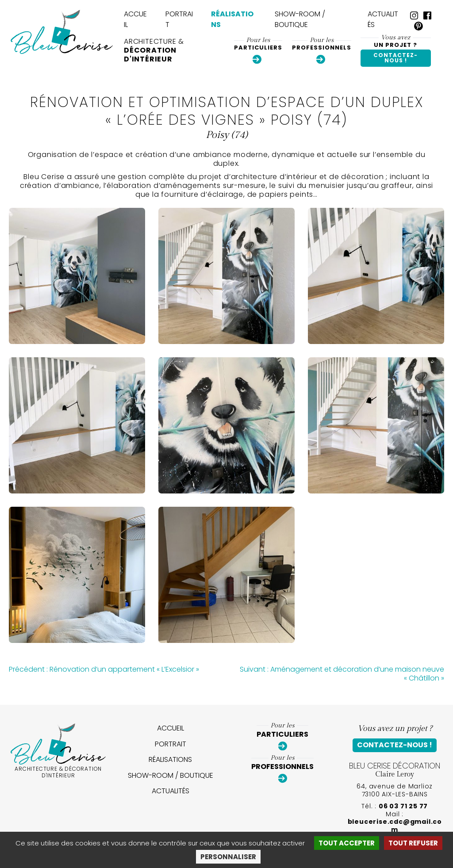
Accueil (135, 19)
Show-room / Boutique (300, 19)
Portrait (179, 19)
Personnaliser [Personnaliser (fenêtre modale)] (228, 857)
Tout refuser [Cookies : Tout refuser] (413, 843)
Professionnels (322, 50)
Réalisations (232, 19)
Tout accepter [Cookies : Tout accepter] (347, 843)
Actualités (383, 19)
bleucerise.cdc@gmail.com (395, 826)
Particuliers (258, 50)
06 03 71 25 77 (403, 806)
